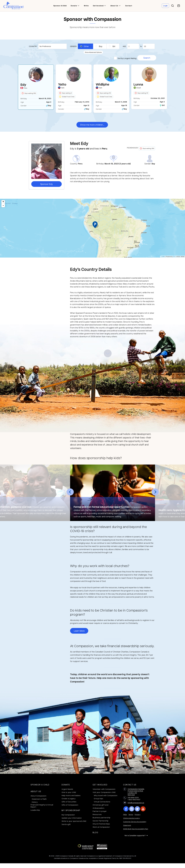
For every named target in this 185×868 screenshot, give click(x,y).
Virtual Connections (102, 806)
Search (147, 58)
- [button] (3, 210)
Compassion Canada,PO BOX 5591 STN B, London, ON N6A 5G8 (136, 796)
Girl (114, 46)
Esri (174, 261)
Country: (33, 46)
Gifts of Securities (69, 806)
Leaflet (163, 261)
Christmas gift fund (100, 810)
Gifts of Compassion (70, 810)
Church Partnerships (101, 828)
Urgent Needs (67, 794)
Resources (97, 819)
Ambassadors (98, 813)
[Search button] (172, 6)
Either (86, 46)
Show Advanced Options (93, 52)
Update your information (72, 823)
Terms (131, 819)
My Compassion (68, 819)
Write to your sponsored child (74, 826)
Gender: (74, 46)
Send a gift (66, 829)
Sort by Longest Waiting (127, 58)
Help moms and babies (71, 800)
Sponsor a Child (40, 789)
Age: (124, 46)
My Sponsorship (71, 815)
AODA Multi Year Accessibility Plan (136, 833)
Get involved (98, 6)
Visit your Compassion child (104, 797)
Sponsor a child (59, 6)
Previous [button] (70, 497)
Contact (128, 6)
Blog (95, 837)
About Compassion (38, 800)
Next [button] (155, 497)
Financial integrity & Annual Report (42, 810)
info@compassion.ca (136, 807)
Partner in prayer (100, 816)
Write (86, 6)
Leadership (35, 815)
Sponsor (46, 189)
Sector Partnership (101, 825)
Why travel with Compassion (106, 800)
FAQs (125, 819)
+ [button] (3, 207)
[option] (36, 89)
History (35, 807)
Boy (101, 46)
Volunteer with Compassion (104, 794)
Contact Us (130, 789)
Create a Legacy (68, 803)
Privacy (138, 819)
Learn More (79, 635)
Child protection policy (131, 823)
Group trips (98, 803)
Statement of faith (39, 804)
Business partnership (101, 822)
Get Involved (100, 789)
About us (114, 6)
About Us (36, 796)
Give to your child (69, 797)
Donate (73, 6)
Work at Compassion (101, 832)
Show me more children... (92, 129)
